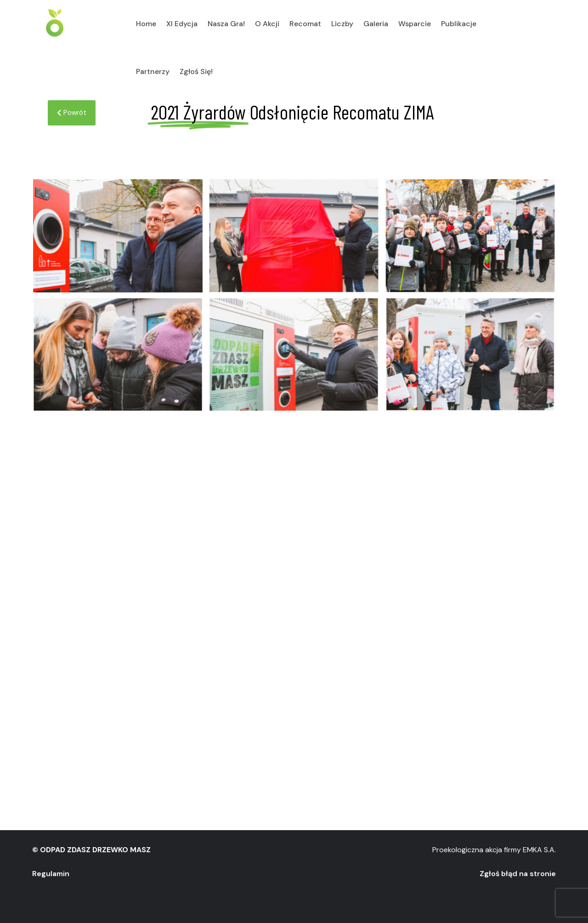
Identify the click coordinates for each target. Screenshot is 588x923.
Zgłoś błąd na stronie (518, 874)
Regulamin (51, 874)
